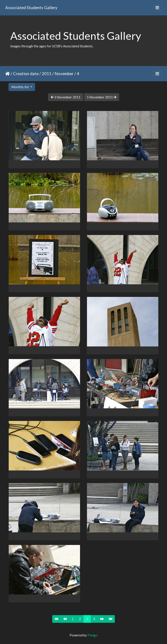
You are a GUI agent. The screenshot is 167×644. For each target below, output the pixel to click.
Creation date (26, 74)
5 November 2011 (102, 97)
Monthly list (20, 87)
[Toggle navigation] (157, 8)
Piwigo (93, 635)
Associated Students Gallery (31, 7)
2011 (47, 74)
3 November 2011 (66, 97)
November (64, 74)
